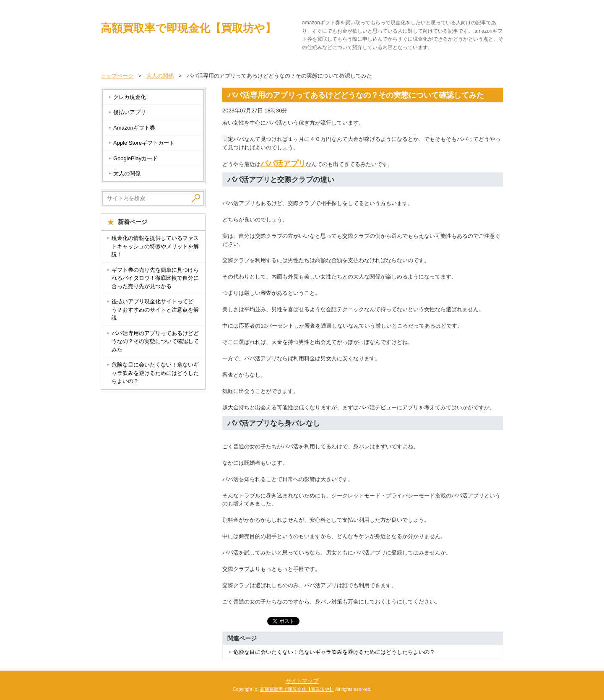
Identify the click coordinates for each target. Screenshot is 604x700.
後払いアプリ (130, 112)
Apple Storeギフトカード (144, 143)
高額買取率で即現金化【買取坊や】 (188, 28)
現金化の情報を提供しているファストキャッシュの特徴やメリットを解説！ (155, 246)
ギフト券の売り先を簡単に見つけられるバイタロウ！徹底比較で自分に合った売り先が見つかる (155, 278)
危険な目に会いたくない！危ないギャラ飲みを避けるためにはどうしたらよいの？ (334, 652)
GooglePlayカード (135, 158)
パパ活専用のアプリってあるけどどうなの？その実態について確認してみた (155, 341)
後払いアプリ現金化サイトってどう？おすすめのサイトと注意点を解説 (155, 310)
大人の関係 (127, 173)
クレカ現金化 (130, 97)
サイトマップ (302, 681)
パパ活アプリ (283, 164)
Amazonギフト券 (134, 128)
